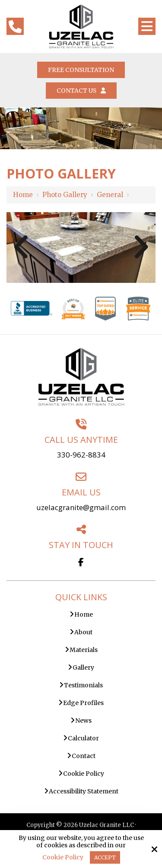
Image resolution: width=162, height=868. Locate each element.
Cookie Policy (63, 857)
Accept (105, 857)
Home (23, 195)
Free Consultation (81, 70)
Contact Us (81, 91)
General (110, 195)
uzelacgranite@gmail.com (81, 507)
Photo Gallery (65, 195)
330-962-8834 (81, 455)
